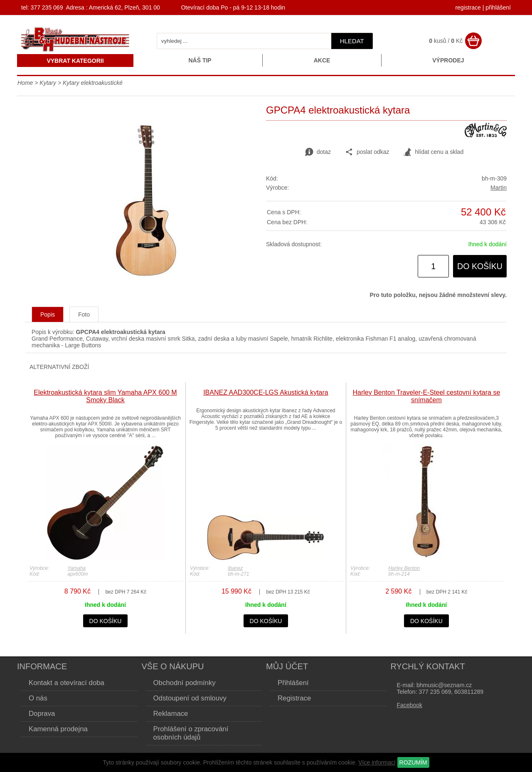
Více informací (377, 762)
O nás (38, 698)
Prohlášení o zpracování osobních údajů (191, 733)
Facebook (410, 705)
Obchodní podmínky (185, 683)
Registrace (294, 698)
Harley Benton (404, 568)
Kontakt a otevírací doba (66, 683)
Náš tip (200, 60)
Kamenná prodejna (58, 729)
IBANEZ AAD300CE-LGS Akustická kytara (266, 392)
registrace (468, 7)
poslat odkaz (367, 152)
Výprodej (448, 60)
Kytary (48, 83)
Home (25, 83)
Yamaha (76, 568)
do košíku (480, 266)
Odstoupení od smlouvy (190, 698)
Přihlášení (293, 683)
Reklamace (171, 714)
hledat (352, 41)
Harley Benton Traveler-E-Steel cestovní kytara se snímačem (426, 396)
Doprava (42, 714)
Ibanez (235, 568)
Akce (322, 60)
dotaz (318, 152)
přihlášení (498, 7)
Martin (499, 188)
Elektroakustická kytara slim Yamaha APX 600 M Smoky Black (105, 396)
